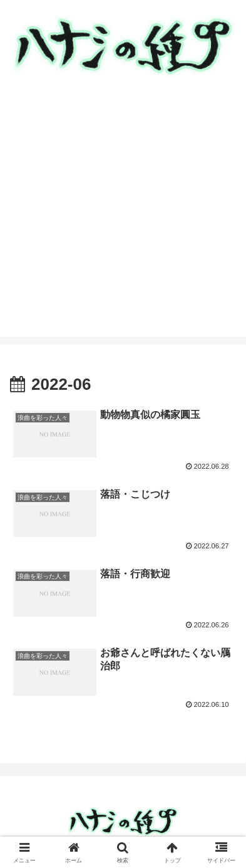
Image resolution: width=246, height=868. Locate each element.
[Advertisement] (123, 213)
